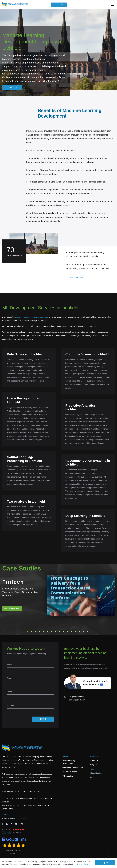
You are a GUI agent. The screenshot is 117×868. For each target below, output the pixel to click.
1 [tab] (28, 631)
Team (93, 769)
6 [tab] (48, 631)
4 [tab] (40, 631)
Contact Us (12, 88)
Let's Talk (59, 5)
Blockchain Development (73, 768)
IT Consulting (68, 776)
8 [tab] (56, 631)
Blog (92, 777)
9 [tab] (60, 631)
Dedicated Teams (69, 772)
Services (66, 756)
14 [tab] (80, 631)
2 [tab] (32, 631)
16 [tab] (88, 631)
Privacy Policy (83, 864)
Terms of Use (20, 791)
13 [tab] (76, 631)
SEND (43, 719)
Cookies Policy (33, 791)
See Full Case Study (12, 608)
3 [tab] (36, 631)
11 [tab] (68, 631)
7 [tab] (52, 631)
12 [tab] (72, 631)
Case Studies (96, 773)
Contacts (6, 814)
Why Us (94, 765)
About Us (94, 761)
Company (94, 756)
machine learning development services (31, 317)
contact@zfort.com (77, 700)
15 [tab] (84, 631)
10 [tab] (64, 631)
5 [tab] (44, 631)
